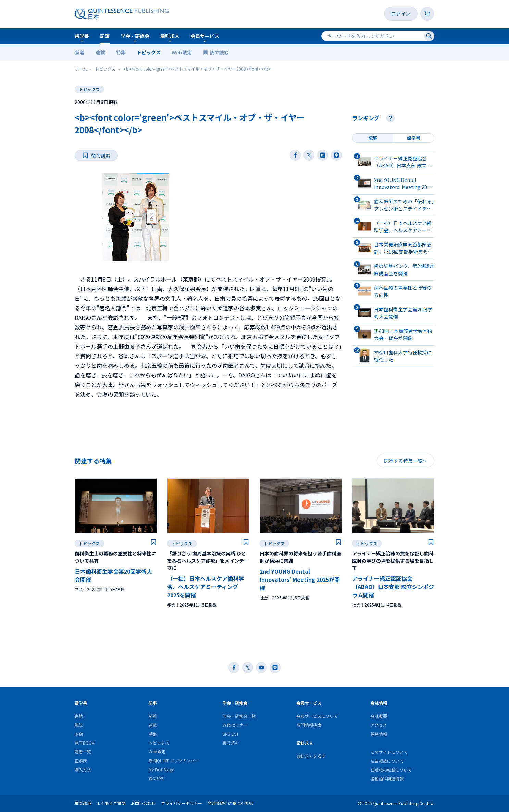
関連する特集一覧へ (406, 461)
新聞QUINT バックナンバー (174, 760)
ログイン (401, 14)
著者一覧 (83, 752)
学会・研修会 (135, 36)
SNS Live (231, 734)
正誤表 (81, 760)
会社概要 (379, 716)
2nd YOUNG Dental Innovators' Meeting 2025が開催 (300, 579)
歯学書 (82, 36)
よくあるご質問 (111, 803)
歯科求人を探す (311, 756)
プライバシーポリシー (182, 803)
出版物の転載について (391, 770)
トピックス (149, 52)
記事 (105, 36)
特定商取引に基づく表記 (230, 803)
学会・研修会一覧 (239, 716)
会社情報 (379, 703)
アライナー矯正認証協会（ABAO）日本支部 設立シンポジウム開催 (393, 587)
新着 (80, 52)
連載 (100, 52)
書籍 (79, 716)
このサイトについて (389, 752)
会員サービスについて (317, 716)
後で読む (220, 52)
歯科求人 (170, 36)
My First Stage (161, 769)
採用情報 (379, 734)
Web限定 (182, 52)
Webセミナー (235, 725)
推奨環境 (83, 803)
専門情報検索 (309, 725)
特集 (121, 52)
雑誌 (79, 725)
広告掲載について (387, 761)
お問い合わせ (143, 803)
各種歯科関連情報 (387, 779)
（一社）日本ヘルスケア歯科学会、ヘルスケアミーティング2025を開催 (206, 587)
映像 (79, 734)
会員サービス (205, 36)
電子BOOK (84, 743)
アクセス (379, 725)
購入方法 (83, 769)
